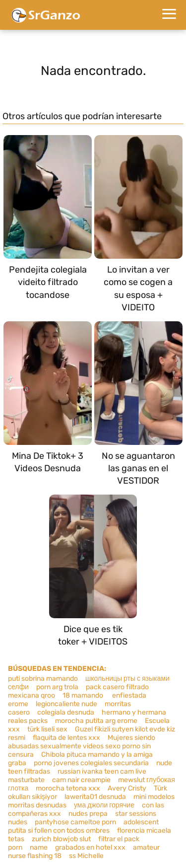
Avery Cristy (127, 788)
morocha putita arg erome (96, 721)
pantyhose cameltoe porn (75, 822)
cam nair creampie (81, 780)
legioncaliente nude (66, 704)
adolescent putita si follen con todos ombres (83, 826)
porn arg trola (57, 687)
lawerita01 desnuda (95, 797)
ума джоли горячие (104, 805)
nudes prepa (88, 814)
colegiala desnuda (66, 712)
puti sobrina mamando (43, 679)
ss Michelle (86, 856)
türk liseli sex (47, 729)
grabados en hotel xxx (90, 847)
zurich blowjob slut (61, 839)
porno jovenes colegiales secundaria (91, 763)
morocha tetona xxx (68, 788)
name (39, 847)
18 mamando (84, 695)
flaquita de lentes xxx (66, 738)
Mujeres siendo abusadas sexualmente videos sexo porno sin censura (82, 746)
